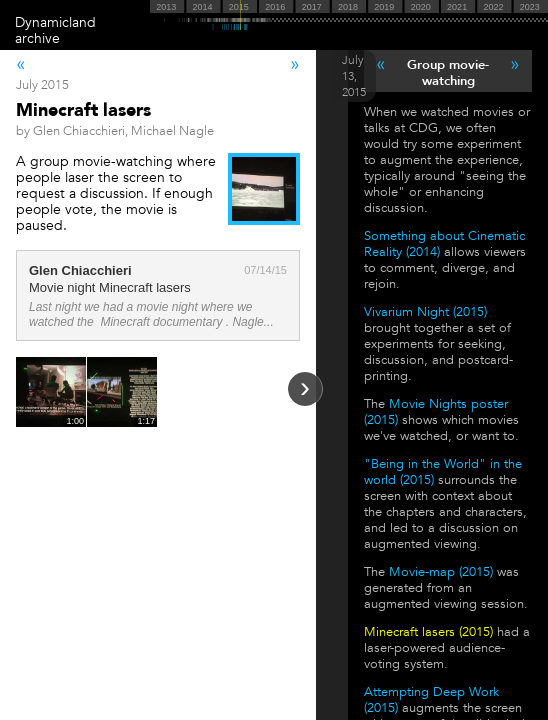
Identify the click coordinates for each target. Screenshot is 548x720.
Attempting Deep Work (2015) (431, 700)
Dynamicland (55, 22)
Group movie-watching (448, 73)
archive (37, 38)
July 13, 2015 (354, 76)
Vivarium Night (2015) (425, 312)
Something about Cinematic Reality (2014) (444, 244)
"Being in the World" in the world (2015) (443, 472)
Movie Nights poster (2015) (436, 412)
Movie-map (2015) (441, 572)
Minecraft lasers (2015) (428, 632)
